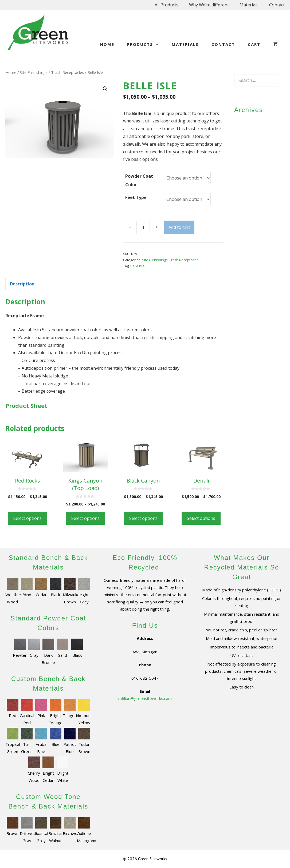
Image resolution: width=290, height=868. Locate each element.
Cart (254, 44)
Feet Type (136, 197)
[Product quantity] (143, 227)
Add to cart (179, 227)
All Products (166, 5)
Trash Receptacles (67, 72)
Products (146, 44)
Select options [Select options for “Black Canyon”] (143, 518)
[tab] (22, 284)
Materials (249, 5)
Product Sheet (26, 405)
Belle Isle (138, 266)
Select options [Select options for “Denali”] (201, 518)
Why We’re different (209, 5)
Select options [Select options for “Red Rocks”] (28, 518)
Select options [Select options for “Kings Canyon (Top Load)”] (85, 518)
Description (22, 284)
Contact (277, 5)
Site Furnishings (34, 72)
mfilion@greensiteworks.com (145, 698)
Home (107, 44)
